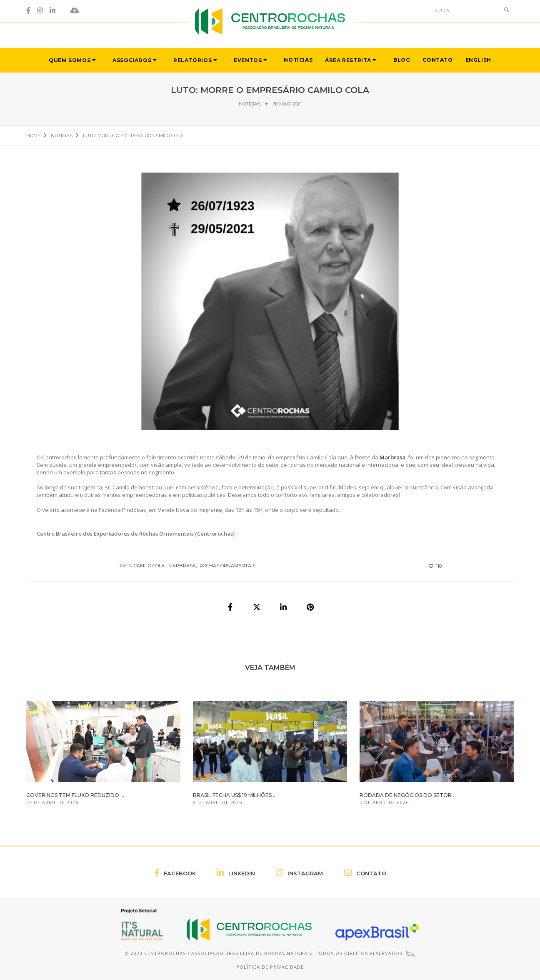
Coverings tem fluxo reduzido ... (75, 795)
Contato (437, 59)
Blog (402, 59)
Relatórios (192, 60)
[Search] (465, 10)
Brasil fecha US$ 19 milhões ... (235, 795)
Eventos (248, 60)
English (478, 59)
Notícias (298, 59)
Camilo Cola (149, 566)
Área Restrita (348, 60)
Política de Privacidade (270, 967)
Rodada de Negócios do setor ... (408, 795)
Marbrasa (182, 566)
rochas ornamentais (227, 566)
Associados (132, 60)
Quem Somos (70, 60)
